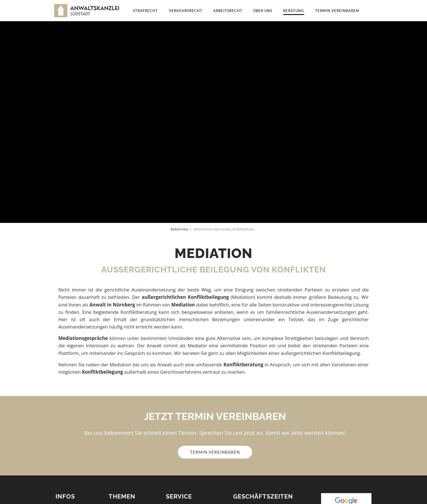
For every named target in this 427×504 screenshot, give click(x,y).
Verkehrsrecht (186, 11)
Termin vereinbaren (337, 11)
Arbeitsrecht (228, 11)
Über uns (263, 11)
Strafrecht (145, 11)
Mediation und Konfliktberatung (224, 229)
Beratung (294, 11)
